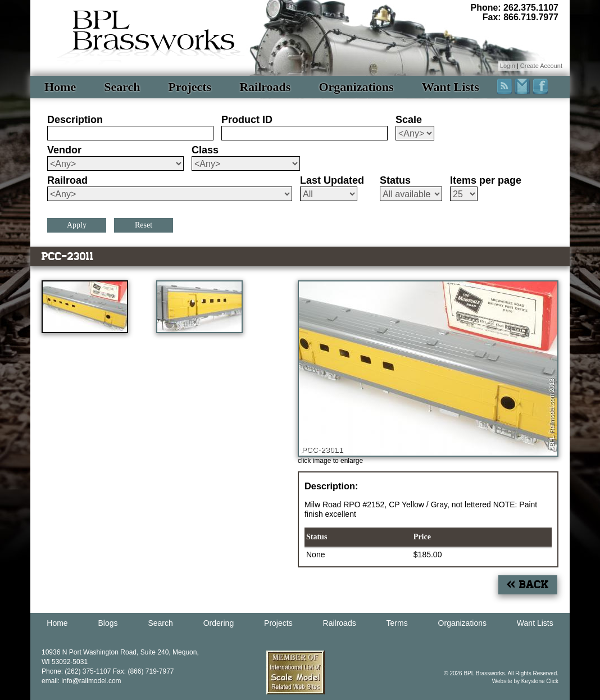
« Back (528, 585)
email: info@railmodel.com (81, 681)
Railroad (67, 180)
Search (122, 87)
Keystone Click (540, 681)
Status (395, 180)
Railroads (265, 87)
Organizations (356, 87)
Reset (144, 225)
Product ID (247, 120)
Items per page (486, 180)
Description (75, 120)
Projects (190, 87)
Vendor (64, 150)
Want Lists (451, 87)
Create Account (541, 66)
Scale (409, 120)
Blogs (108, 623)
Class (205, 150)
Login (508, 66)
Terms (397, 623)
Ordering (219, 623)
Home (60, 87)
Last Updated (332, 180)
